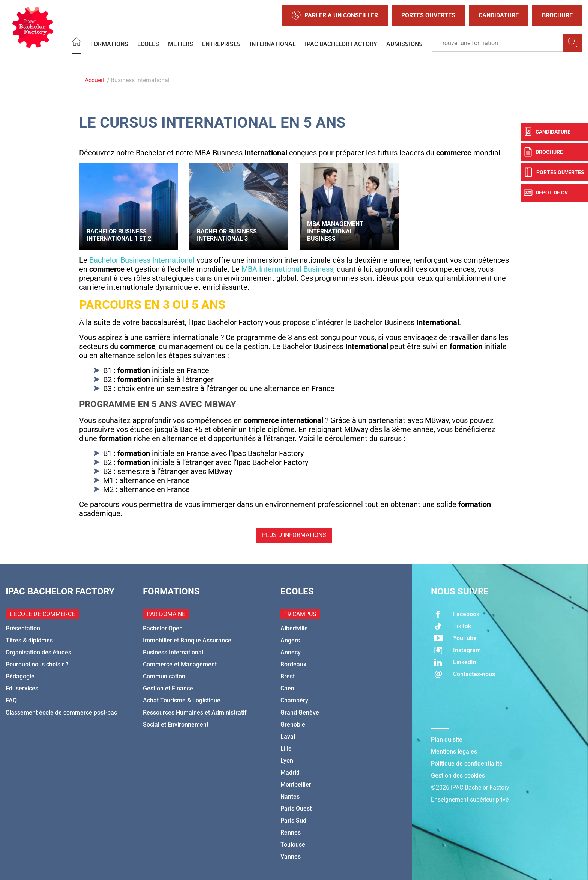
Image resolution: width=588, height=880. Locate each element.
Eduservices (22, 688)
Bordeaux (293, 664)
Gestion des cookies (458, 775)
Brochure (557, 15)
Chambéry (294, 700)
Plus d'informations (294, 535)
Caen (287, 688)
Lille (286, 748)
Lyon (287, 760)
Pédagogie (20, 676)
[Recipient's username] (498, 43)
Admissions (404, 44)
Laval (288, 736)
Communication (164, 676)
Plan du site (447, 739)
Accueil (94, 80)
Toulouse (293, 845)
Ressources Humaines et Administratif (195, 712)
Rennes (291, 833)
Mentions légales (454, 751)
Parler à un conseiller (335, 16)
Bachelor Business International (142, 260)
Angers (290, 640)
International (273, 44)
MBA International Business (287, 269)
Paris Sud (293, 821)
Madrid (290, 772)
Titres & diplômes (29, 640)
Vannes (291, 857)
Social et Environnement (176, 724)
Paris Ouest (296, 809)
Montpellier (296, 784)
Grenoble (293, 724)
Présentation (23, 628)
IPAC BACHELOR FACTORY (341, 44)
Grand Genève (300, 712)
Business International (173, 652)
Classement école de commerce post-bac (61, 712)
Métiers (181, 44)
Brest (288, 676)
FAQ (11, 700)
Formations (109, 44)
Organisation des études (38, 652)
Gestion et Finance (168, 688)
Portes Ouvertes (428, 15)
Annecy (291, 652)
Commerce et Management (180, 664)
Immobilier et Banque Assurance (187, 640)
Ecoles (148, 44)
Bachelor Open (163, 628)
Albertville (294, 628)
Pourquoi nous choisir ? (37, 664)
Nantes (290, 797)
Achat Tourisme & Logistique (182, 700)
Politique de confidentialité (467, 763)
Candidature (499, 15)
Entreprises (221, 44)
